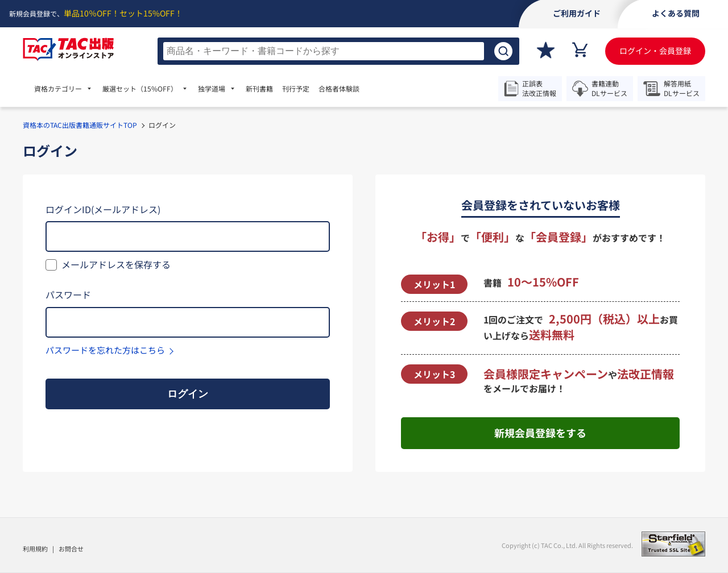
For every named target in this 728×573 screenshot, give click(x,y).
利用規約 (35, 549)
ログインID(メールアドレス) (103, 209)
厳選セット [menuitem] (140, 89)
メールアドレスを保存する (116, 264)
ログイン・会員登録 (655, 51)
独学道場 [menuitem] (212, 89)
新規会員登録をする (540, 433)
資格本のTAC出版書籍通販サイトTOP (80, 125)
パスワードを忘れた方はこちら (105, 350)
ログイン (188, 394)
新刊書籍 (259, 89)
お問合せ (71, 549)
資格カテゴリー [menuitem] (58, 89)
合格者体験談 (339, 89)
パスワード (68, 294)
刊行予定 (296, 89)
